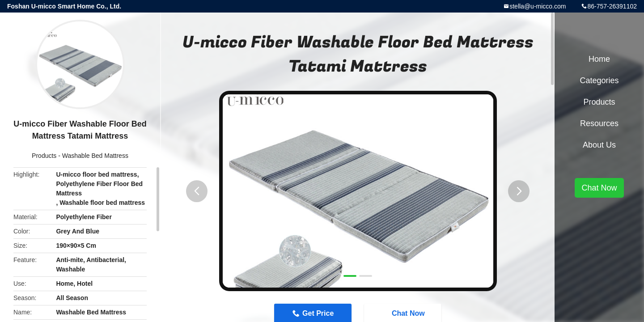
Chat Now (599, 188)
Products (44, 156)
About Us (599, 145)
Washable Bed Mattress (95, 156)
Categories (599, 80)
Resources (599, 123)
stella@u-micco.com (538, 6)
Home (599, 59)
